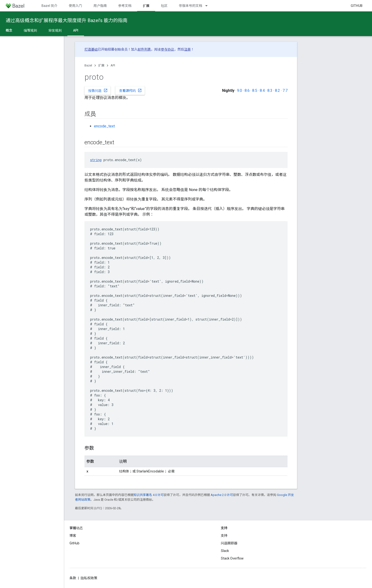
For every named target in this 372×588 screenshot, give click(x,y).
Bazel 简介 (49, 6)
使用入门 (75, 6)
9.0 (239, 91)
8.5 (255, 91)
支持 (224, 536)
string (96, 160)
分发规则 (55, 30)
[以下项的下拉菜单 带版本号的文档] (209, 6)
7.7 (285, 91)
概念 (9, 30)
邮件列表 (144, 49)
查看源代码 (130, 90)
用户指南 (100, 6)
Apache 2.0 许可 (222, 495)
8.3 (270, 91)
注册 (187, 49)
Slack (225, 551)
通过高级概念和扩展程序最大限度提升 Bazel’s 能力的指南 (67, 20)
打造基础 (91, 49)
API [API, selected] (76, 30)
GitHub (357, 6)
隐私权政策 (89, 578)
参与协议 (167, 49)
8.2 (277, 91)
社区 (164, 6)
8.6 (247, 91)
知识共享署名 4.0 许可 (149, 495)
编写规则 (30, 30)
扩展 (101, 65)
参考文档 (125, 6)
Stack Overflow (232, 558)
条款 (73, 578)
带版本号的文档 (191, 6)
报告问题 (98, 90)
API (113, 65)
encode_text (104, 126)
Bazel (88, 65)
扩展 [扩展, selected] (146, 6)
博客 (73, 536)
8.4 (262, 91)
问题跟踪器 (229, 543)
